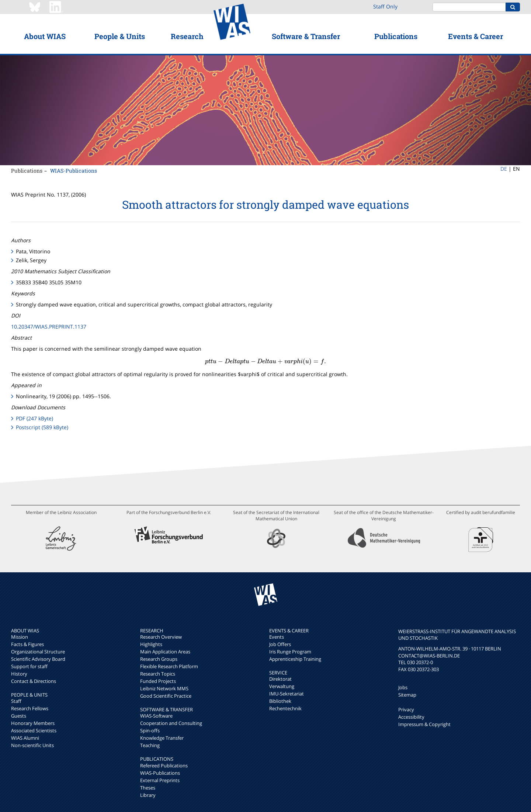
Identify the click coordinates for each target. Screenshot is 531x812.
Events (277, 637)
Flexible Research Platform (169, 666)
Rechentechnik (285, 708)
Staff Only (385, 6)
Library (148, 795)
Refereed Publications (164, 766)
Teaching (150, 745)
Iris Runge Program (290, 652)
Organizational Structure (38, 652)
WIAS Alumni (25, 738)
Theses (148, 788)
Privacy (406, 709)
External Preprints (160, 780)
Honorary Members (33, 723)
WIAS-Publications (74, 171)
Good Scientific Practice (166, 696)
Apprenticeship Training (295, 659)
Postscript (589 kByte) (42, 427)
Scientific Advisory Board (38, 659)
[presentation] (265, 361)
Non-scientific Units (32, 745)
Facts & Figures (27, 644)
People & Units (120, 36)
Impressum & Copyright (424, 724)
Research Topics (158, 674)
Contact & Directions (34, 681)
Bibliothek (280, 701)
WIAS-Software (156, 716)
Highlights (151, 644)
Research (187, 36)
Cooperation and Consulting (171, 723)
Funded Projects (158, 681)
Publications (396, 36)
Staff (16, 701)
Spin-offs (150, 731)
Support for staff (29, 666)
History (19, 674)
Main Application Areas (165, 652)
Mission (20, 637)
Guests (19, 716)
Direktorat (280, 679)
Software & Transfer (306, 36)
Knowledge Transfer (162, 738)
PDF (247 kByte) (34, 418)
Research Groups (159, 659)
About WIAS (45, 36)
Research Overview (161, 637)
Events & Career (476, 36)
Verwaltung (282, 686)
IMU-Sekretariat (287, 694)
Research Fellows (30, 708)
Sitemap (407, 695)
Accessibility (411, 717)
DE (504, 169)
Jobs (403, 687)
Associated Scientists (34, 731)
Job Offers (280, 644)
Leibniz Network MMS (164, 688)
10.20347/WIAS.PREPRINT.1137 (49, 327)
